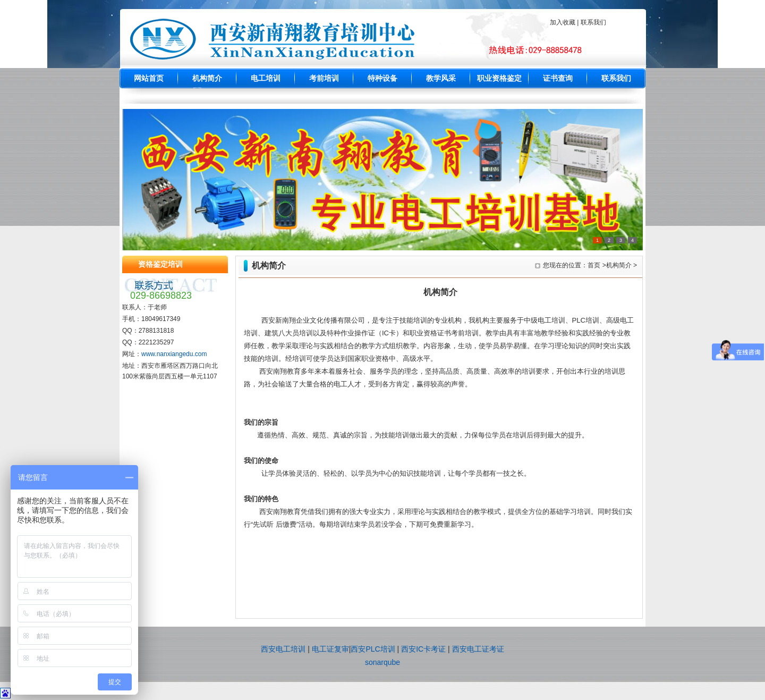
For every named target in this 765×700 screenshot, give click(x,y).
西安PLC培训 (373, 649)
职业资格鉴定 (499, 78)
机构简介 (207, 78)
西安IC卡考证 (423, 649)
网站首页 (149, 78)
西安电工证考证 (478, 649)
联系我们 (616, 78)
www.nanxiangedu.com (174, 354)
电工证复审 (330, 649)
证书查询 (558, 78)
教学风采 (441, 78)
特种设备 (382, 78)
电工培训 (266, 78)
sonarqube (382, 662)
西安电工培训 (283, 649)
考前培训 (324, 78)
